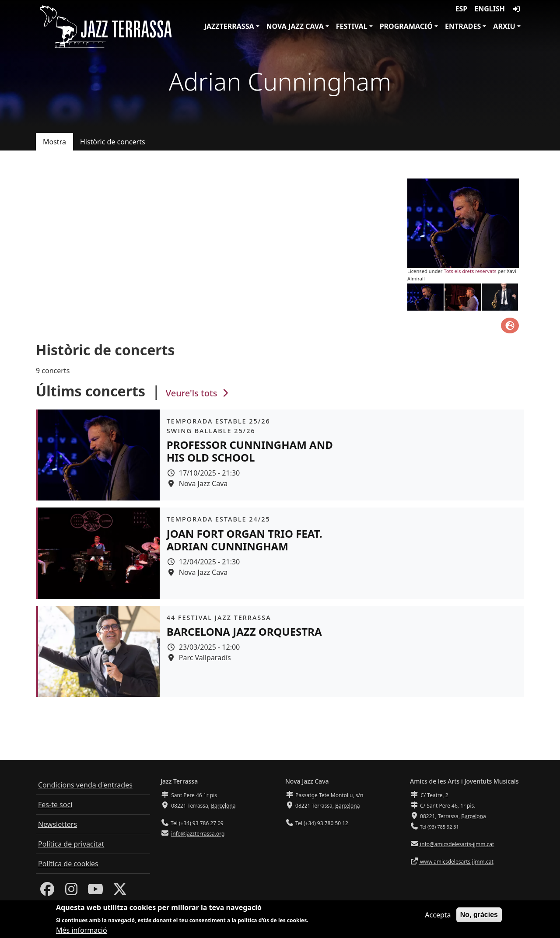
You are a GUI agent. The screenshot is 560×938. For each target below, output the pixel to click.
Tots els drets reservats (470, 271)
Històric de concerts (113, 142)
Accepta (438, 917)
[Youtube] (95, 892)
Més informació (82, 932)
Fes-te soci (55, 805)
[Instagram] (71, 892)
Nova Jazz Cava (295, 26)
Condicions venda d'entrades (85, 785)
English (490, 9)
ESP (462, 9)
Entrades (463, 26)
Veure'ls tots (198, 393)
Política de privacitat (71, 844)
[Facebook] (47, 892)
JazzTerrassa (229, 26)
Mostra (54, 142)
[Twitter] (120, 892)
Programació (406, 26)
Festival (352, 26)
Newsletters (58, 824)
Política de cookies (68, 864)
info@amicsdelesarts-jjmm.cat (456, 844)
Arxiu (504, 26)
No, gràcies (479, 917)
